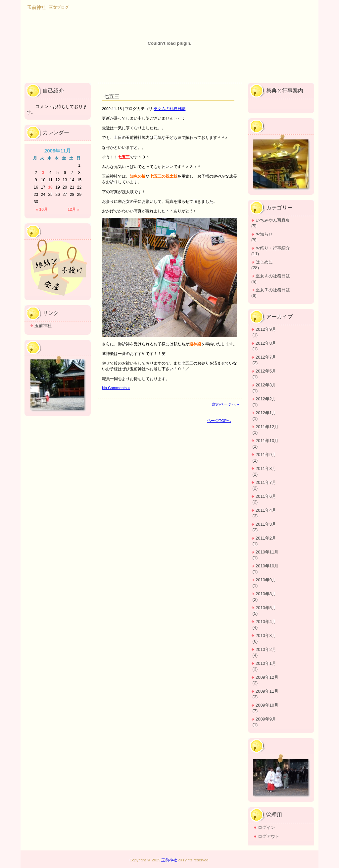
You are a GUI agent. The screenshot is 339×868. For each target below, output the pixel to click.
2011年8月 (266, 468)
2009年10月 (267, 705)
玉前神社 (43, 326)
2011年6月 (266, 496)
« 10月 (42, 209)
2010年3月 (266, 636)
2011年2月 (266, 538)
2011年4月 (266, 510)
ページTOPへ (219, 420)
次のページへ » (225, 404)
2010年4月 (266, 622)
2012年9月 (266, 329)
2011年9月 (266, 455)
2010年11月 (267, 552)
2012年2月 (266, 399)
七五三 (112, 96)
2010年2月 (266, 649)
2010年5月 (266, 608)
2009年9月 (266, 719)
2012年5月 (266, 371)
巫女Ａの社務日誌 (169, 109)
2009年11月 (267, 691)
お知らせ (264, 234)
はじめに (264, 262)
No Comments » (116, 388)
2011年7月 (266, 482)
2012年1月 (266, 413)
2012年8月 (266, 343)
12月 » (73, 209)
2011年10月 (267, 441)
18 (50, 187)
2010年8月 (266, 594)
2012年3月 (266, 385)
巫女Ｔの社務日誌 (273, 290)
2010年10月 (267, 566)
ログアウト (269, 836)
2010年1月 (266, 663)
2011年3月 (266, 524)
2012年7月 (266, 357)
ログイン (266, 827)
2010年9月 (266, 580)
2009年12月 (267, 677)
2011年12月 (267, 427)
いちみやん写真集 (273, 220)
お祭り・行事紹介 (273, 248)
